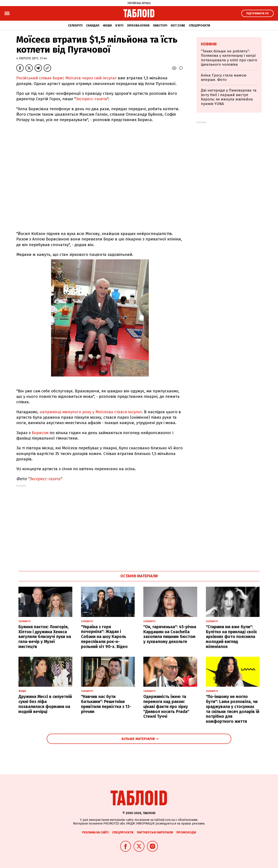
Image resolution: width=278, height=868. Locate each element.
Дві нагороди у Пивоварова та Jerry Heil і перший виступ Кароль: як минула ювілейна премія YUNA (229, 97)
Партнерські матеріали (155, 832)
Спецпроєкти (199, 26)
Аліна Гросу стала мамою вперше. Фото (224, 77)
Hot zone (178, 26)
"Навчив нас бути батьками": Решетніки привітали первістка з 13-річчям (106, 704)
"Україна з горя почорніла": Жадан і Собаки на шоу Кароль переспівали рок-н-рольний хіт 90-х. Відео (104, 637)
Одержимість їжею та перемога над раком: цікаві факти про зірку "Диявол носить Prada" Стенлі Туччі (166, 706)
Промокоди (186, 832)
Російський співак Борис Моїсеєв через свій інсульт (66, 78)
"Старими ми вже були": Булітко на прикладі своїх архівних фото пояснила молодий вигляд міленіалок (231, 637)
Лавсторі (160, 26)
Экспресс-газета (91, 99)
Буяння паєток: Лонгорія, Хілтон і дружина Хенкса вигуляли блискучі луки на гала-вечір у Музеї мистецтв (45, 637)
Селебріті (75, 26)
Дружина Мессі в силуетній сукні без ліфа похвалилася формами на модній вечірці (45, 704)
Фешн (107, 26)
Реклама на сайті (95, 832)
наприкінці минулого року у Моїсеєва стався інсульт (91, 412)
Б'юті (119, 26)
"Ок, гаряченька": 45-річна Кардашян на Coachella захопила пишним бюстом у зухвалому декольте (170, 634)
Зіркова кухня (138, 26)
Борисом (40, 433)
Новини (209, 44)
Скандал (93, 26)
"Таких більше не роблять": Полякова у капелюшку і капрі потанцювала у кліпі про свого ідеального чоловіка (229, 58)
